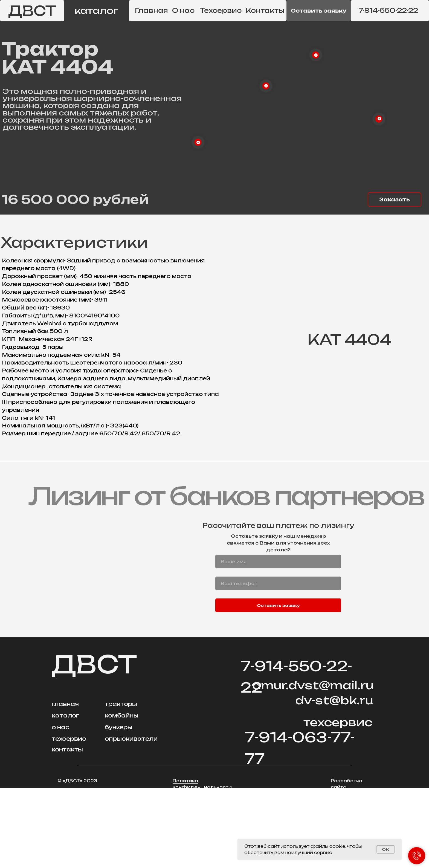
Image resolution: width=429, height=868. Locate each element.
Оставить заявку (278, 686)
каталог (96, 11)
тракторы (121, 784)
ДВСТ (32, 11)
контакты (67, 830)
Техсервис (221, 11)
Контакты (265, 11)
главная (65, 784)
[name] (278, 642)
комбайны (122, 796)
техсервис (69, 819)
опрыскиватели (131, 819)
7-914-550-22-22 (388, 11)
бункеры (119, 807)
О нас (183, 11)
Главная (151, 11)
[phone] (278, 664)
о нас (61, 807)
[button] (319, 11)
